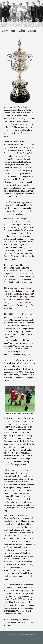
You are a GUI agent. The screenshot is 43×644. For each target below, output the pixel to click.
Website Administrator (28, 634)
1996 (20, 599)
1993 (8, 360)
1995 (6, 515)
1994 (6, 418)
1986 (27, 294)
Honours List (29, 622)
